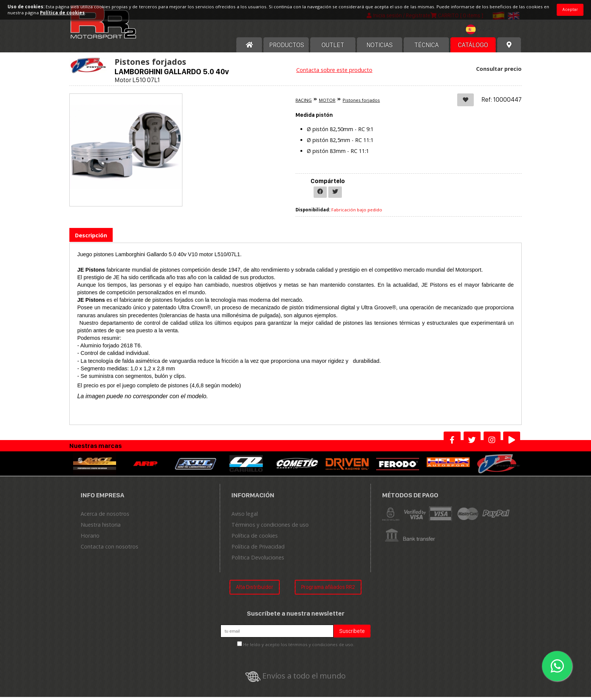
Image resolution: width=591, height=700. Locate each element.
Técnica (426, 48)
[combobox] (482, 33)
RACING (304, 103)
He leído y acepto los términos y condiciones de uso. (299, 647)
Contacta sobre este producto (334, 73)
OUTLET (333, 48)
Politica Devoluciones (258, 561)
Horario (90, 539)
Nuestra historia (101, 528)
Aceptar (570, 9)
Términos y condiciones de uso (270, 528)
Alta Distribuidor (255, 590)
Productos (287, 48)
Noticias (380, 48)
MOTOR (327, 103)
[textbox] (482, 32)
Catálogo (473, 48)
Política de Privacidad (258, 550)
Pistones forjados (361, 103)
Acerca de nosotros (105, 517)
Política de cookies (255, 539)
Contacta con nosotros (109, 550)
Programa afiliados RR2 (328, 590)
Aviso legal (245, 517)
